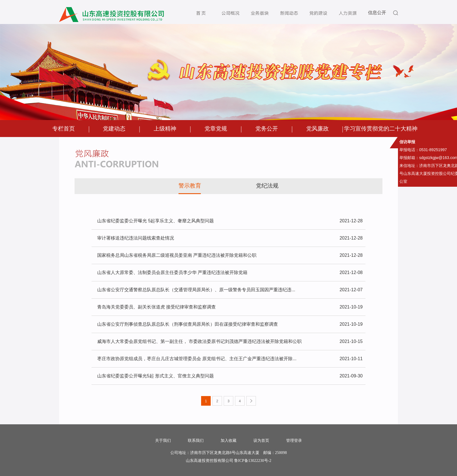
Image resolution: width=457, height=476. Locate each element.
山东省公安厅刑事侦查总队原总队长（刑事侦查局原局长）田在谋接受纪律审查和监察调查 (230, 324)
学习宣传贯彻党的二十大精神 (381, 129)
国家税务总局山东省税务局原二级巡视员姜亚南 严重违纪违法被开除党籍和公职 (230, 255)
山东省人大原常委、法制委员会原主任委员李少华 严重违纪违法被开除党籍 (230, 273)
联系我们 (196, 441)
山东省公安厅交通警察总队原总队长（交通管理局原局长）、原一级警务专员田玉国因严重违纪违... (230, 290)
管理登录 (294, 441)
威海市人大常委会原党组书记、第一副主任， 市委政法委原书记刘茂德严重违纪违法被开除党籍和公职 (230, 342)
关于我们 (163, 441)
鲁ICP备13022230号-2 (253, 461)
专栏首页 (64, 129)
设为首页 (261, 441)
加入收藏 (228, 441)
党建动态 (114, 129)
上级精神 (165, 129)
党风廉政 (317, 129)
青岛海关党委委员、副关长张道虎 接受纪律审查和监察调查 (230, 307)
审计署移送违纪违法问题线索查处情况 (230, 238)
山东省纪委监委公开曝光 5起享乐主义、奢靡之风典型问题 (230, 221)
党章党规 (216, 129)
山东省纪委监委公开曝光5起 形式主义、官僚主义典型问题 (230, 376)
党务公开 (267, 129)
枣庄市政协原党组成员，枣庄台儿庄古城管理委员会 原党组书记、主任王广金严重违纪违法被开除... (230, 359)
